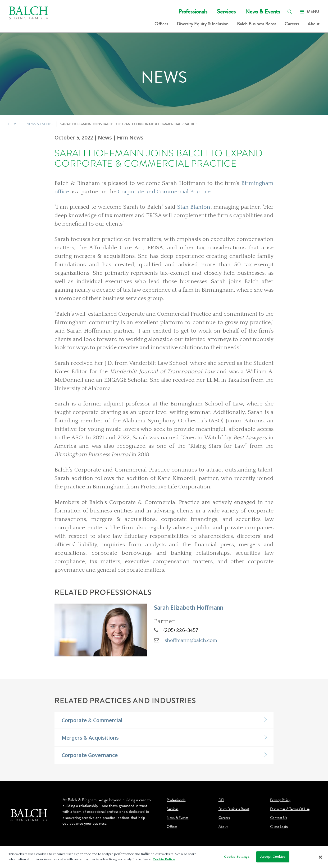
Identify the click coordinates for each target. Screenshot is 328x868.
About (314, 24)
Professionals (193, 11)
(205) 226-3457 (181, 630)
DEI (221, 800)
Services (226, 11)
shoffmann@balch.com (191, 640)
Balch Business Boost (257, 24)
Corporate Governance (90, 755)
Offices (161, 24)
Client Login (279, 827)
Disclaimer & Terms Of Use (290, 809)
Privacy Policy (280, 800)
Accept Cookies (273, 858)
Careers (292, 24)
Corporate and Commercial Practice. (165, 192)
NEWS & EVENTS (39, 124)
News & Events (263, 11)
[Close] (320, 859)
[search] (290, 12)
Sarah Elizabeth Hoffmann (189, 607)
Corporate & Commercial (92, 720)
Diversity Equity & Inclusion (203, 24)
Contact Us (279, 818)
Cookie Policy (164, 861)
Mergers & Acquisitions (90, 738)
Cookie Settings (237, 858)
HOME (13, 124)
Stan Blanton (194, 207)
